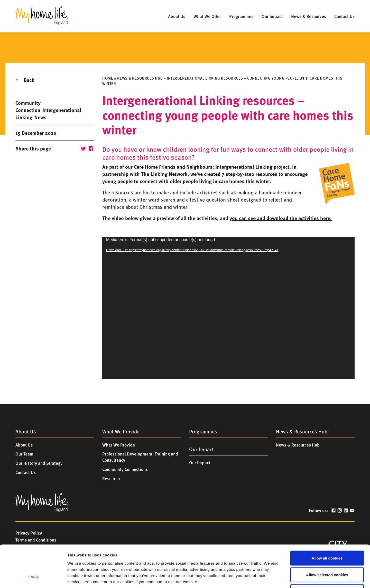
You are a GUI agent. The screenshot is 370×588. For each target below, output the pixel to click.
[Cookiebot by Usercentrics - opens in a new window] (33, 578)
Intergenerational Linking (48, 113)
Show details (267, 578)
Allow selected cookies (327, 538)
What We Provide (119, 445)
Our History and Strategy (39, 463)
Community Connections (125, 469)
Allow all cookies (327, 521)
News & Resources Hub (140, 78)
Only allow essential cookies (327, 554)
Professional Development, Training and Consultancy (140, 457)
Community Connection (28, 106)
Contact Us (26, 472)
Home (108, 78)
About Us (24, 445)
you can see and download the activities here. (281, 218)
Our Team (24, 454)
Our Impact (200, 462)
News (40, 117)
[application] (228, 308)
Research (111, 478)
